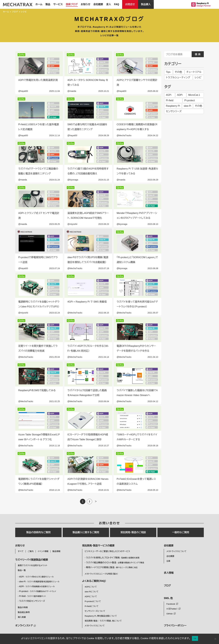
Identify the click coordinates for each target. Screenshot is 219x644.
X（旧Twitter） (172, 609)
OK (195, 638)
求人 (109, 4)
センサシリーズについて (95, 611)
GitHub (169, 614)
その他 (178, 72)
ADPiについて (91, 596)
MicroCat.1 (194, 95)
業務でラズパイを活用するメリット (33, 565)
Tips (168, 72)
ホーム (39, 4)
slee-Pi (187, 106)
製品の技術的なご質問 (38, 532)
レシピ (198, 77)
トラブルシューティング (178, 77)
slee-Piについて (92, 592)
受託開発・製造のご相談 (133, 532)
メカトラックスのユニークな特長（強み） (101, 574)
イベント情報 (43, 551)
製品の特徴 (23, 607)
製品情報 (56, 551)
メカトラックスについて (95, 626)
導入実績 (22, 617)
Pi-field (170, 100)
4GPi (169, 95)
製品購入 (146, 4)
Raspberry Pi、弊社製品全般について (101, 616)
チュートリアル (194, 72)
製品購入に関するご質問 (86, 532)
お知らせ (86, 4)
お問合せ (130, 4)
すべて (21, 551)
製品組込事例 (24, 612)
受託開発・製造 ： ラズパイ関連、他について (103, 621)
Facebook (171, 604)
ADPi (180, 95)
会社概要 (98, 4)
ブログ (15, 12)
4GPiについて (91, 587)
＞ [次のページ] (96, 501)
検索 (198, 54)
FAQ (117, 4)
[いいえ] (215, 639)
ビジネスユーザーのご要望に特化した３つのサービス (107, 551)
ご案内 (31, 551)
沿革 (168, 561)
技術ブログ (72, 4)
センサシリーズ (174, 111)
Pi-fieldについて (92, 606)
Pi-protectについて (93, 601)
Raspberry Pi (173, 106)
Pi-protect (189, 100)
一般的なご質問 (181, 532)
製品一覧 (22, 570)
